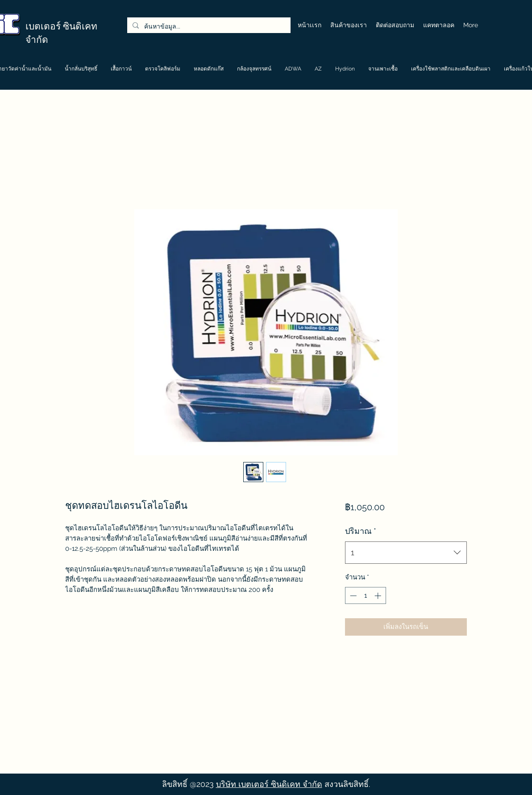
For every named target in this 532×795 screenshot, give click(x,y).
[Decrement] (352, 596)
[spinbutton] (365, 596)
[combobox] (406, 553)
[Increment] (379, 596)
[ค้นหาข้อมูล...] (208, 27)
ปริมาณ (361, 531)
